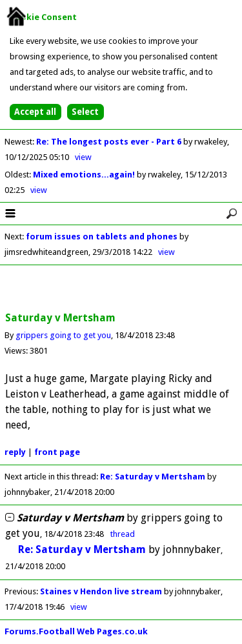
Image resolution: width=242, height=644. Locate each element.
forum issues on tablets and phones (102, 236)
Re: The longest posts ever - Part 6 (110, 142)
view (83, 157)
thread (123, 534)
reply (15, 452)
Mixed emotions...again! (85, 175)
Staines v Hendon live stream (101, 591)
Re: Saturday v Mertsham (153, 477)
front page (57, 452)
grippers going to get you (63, 335)
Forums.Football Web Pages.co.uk (76, 631)
